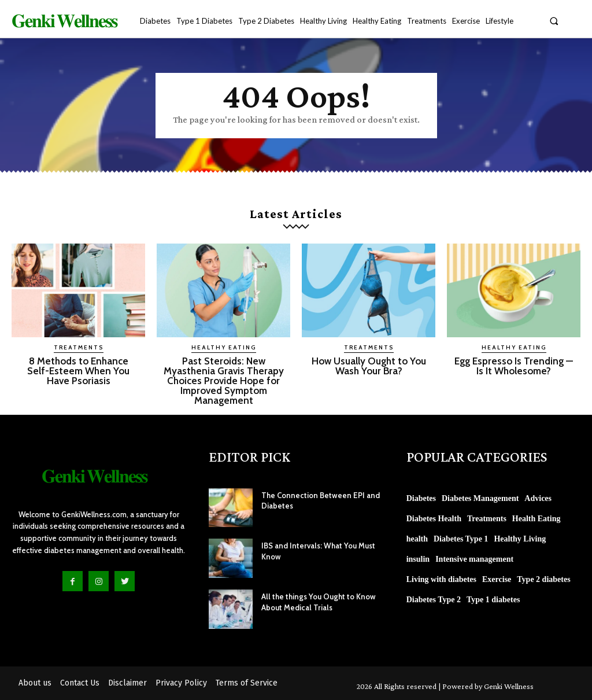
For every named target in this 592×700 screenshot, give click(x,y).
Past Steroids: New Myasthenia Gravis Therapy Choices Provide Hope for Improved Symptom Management (224, 381)
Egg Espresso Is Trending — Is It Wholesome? (514, 366)
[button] (554, 21)
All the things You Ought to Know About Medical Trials (316, 602)
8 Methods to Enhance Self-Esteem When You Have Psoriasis (79, 371)
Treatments (79, 347)
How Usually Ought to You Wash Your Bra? (369, 366)
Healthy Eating (224, 347)
